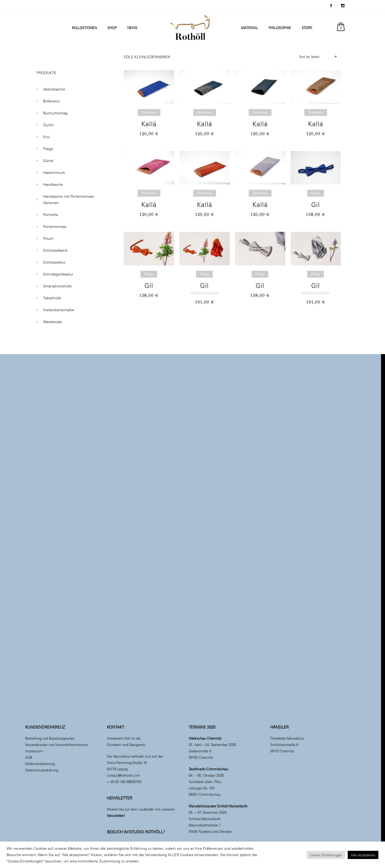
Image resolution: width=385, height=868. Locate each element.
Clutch (48, 125)
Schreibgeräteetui (58, 274)
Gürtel (48, 161)
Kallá (149, 124)
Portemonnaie (55, 227)
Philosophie (280, 28)
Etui (46, 137)
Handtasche (53, 184)
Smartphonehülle (57, 286)
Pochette (51, 215)
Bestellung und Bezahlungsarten (50, 738)
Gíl (316, 204)
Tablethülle (52, 298)
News (132, 28)
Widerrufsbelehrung (40, 764)
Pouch (48, 238)
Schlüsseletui (54, 262)
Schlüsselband (55, 250)
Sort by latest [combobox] (309, 56)
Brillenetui (51, 101)
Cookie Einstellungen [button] (326, 855)
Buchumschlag (55, 113)
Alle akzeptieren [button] (363, 855)
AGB (29, 757)
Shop (112, 28)
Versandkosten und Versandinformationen (57, 745)
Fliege (48, 149)
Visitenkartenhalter (59, 310)
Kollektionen (84, 28)
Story (307, 28)
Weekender (53, 322)
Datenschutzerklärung (42, 770)
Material (250, 28)
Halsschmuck (54, 173)
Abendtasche (54, 89)
